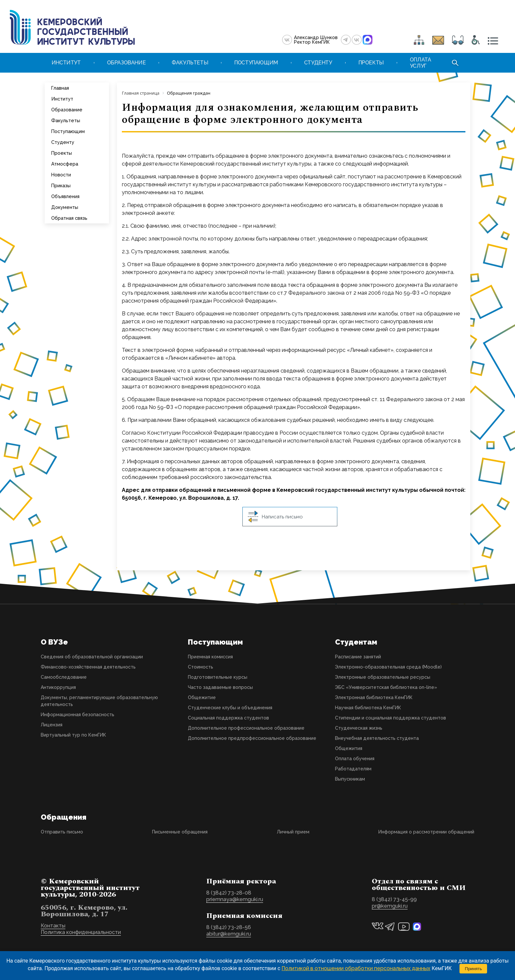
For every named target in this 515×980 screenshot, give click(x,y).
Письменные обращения (180, 832)
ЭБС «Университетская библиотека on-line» (386, 687)
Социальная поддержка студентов (228, 718)
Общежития (349, 748)
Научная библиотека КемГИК (368, 708)
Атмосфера (65, 164)
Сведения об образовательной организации (92, 657)
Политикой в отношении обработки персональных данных (356, 968)
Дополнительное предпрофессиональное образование (252, 738)
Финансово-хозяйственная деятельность (88, 667)
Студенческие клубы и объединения (230, 708)
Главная (60, 88)
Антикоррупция (58, 687)
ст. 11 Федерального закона (407, 399)
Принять (473, 969)
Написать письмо (275, 517)
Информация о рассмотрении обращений (426, 832)
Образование (67, 110)
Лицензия (52, 725)
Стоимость (201, 667)
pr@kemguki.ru (390, 906)
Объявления (65, 196)
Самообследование (64, 677)
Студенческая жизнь (359, 728)
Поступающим (68, 131)
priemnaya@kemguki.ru (235, 899)
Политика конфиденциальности (81, 932)
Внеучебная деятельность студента (377, 738)
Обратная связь (69, 218)
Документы (65, 207)
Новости (61, 175)
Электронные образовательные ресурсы (383, 677)
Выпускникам (350, 779)
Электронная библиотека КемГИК (374, 697)
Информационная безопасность (78, 715)
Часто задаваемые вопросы (220, 687)
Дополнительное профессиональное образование (246, 728)
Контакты (53, 926)
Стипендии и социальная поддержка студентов (391, 718)
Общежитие (202, 697)
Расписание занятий (358, 657)
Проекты (62, 153)
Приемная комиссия (210, 657)
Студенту (63, 142)
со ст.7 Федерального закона (307, 293)
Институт (62, 99)
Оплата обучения (355, 759)
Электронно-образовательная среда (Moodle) (388, 667)
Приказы (61, 185)
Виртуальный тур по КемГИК (73, 735)
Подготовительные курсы (218, 677)
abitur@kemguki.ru (229, 934)
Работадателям (353, 769)
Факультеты (66, 120)
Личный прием (293, 832)
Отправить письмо (62, 832)
